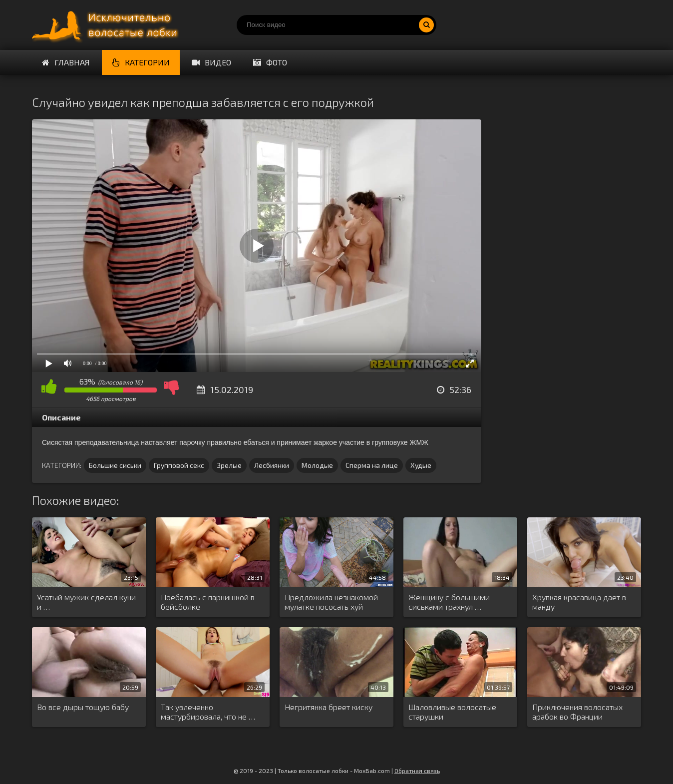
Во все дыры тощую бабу (83, 707)
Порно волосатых (107, 25)
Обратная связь (417, 771)
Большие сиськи (115, 465)
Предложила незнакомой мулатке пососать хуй (331, 602)
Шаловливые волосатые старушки (452, 712)
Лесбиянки (272, 465)
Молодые (317, 465)
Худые (421, 465)
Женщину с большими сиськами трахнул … (449, 602)
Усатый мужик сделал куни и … (86, 602)
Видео (211, 62)
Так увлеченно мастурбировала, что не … (208, 712)
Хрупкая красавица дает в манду (579, 602)
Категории (141, 62)
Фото (270, 62)
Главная (66, 62)
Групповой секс (179, 465)
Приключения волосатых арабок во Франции (577, 712)
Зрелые (229, 465)
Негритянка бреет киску (329, 707)
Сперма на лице (372, 465)
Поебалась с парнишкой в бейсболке (208, 602)
